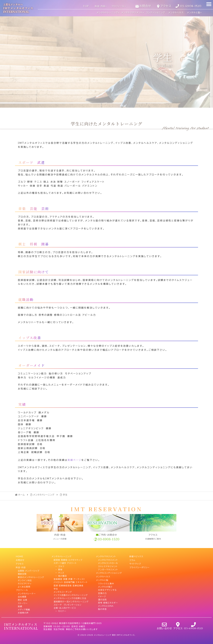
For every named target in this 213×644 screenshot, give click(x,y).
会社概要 (22, 595)
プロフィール (22, 588)
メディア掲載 (24, 607)
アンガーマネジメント (108, 569)
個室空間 (22, 572)
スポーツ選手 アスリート (65, 563)
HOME (19, 556)
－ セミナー (60, 611)
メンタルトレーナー (27, 592)
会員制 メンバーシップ (29, 569)
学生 (56, 588)
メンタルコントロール (108, 563)
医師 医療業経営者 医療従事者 (68, 585)
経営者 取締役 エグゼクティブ (68, 560)
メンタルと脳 (102, 579)
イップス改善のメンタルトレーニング (71, 595)
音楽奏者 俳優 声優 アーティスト (69, 579)
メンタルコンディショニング (109, 572)
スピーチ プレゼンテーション (67, 604)
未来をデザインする (107, 588)
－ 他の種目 (60, 576)
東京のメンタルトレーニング (31, 576)
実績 (20, 604)
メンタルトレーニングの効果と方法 (70, 598)
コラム (132, 560)
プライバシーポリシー (140, 566)
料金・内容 (21, 566)
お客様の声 (23, 611)
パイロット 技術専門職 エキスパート (71, 582)
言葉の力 (102, 592)
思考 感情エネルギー (108, 601)
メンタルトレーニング (61, 556)
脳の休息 (102, 607)
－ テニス (59, 572)
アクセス (20, 563)
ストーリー (23, 601)
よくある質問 (24, 585)
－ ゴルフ (59, 566)
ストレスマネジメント (108, 566)
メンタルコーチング (63, 592)
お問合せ (20, 560)
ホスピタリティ (25, 582)
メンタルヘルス (103, 576)
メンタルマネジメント (106, 556)
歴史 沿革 (23, 598)
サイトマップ (135, 563)
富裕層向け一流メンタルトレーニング (71, 601)
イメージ (102, 595)
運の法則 (102, 598)
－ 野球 (58, 569)
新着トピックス (136, 556)
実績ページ (74, 460)
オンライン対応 (25, 579)
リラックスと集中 (106, 582)
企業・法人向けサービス (65, 607)
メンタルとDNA (106, 604)
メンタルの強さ (105, 585)
